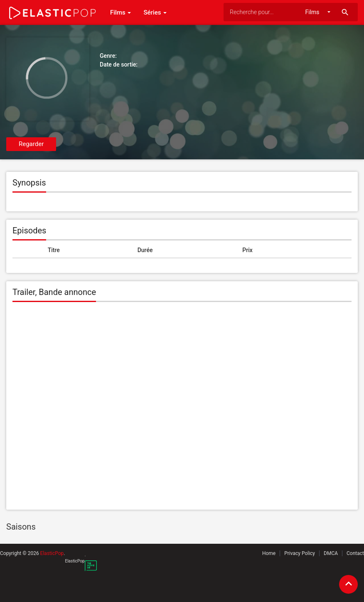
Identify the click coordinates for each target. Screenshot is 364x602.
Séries (155, 12)
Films (121, 12)
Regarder (31, 144)
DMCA (331, 553)
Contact (355, 553)
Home (269, 553)
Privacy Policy (300, 553)
